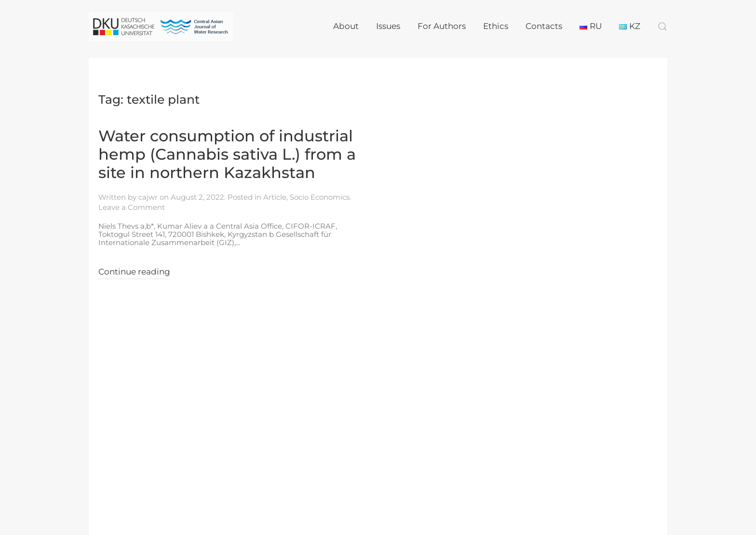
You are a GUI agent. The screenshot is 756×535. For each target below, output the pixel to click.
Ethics (496, 26)
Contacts (544, 26)
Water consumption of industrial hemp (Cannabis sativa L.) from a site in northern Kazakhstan (227, 154)
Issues (388, 26)
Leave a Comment (132, 207)
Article (275, 197)
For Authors (442, 26)
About (346, 26)
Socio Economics (320, 197)
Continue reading (134, 272)
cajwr (148, 197)
